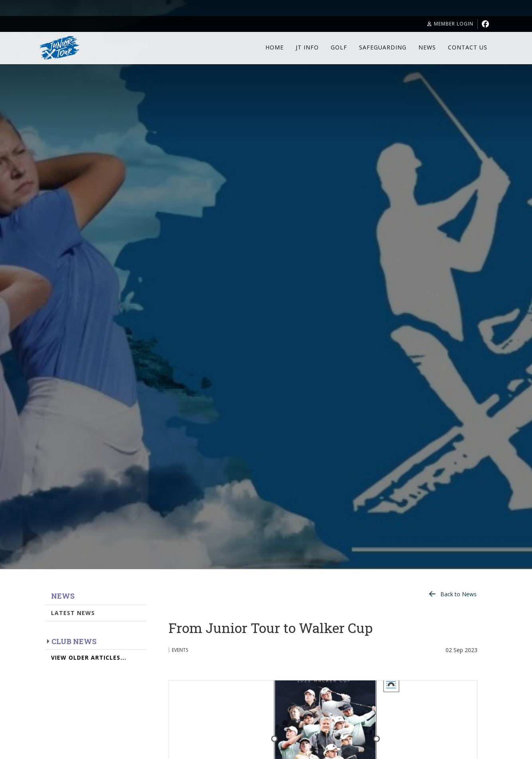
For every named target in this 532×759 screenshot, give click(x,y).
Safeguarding (383, 47)
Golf (339, 47)
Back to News (458, 594)
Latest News (73, 613)
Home (275, 47)
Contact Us (468, 47)
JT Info (307, 47)
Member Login (450, 24)
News (427, 47)
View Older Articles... (89, 657)
